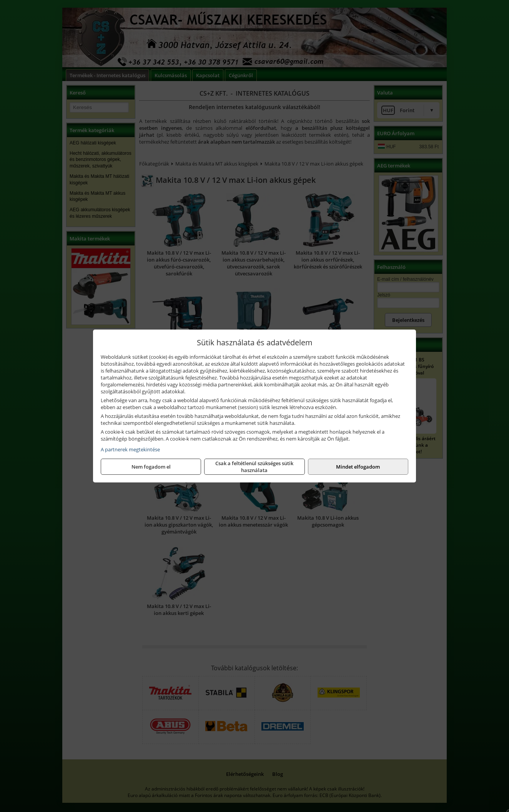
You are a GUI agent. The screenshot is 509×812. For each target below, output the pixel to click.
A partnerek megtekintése (130, 449)
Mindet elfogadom (358, 467)
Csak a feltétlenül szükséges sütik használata (254, 467)
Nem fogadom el (151, 467)
